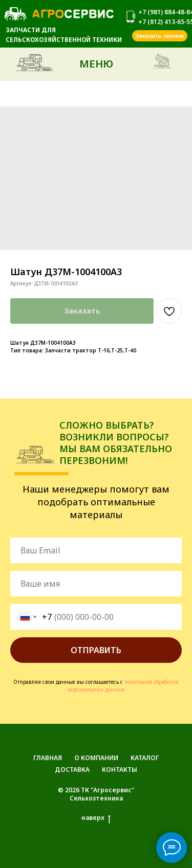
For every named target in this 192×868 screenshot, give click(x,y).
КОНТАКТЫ (120, 770)
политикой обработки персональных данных (123, 686)
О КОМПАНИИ (96, 758)
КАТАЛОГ (145, 758)
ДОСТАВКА (72, 770)
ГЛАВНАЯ (48, 758)
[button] (160, 36)
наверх (96, 818)
